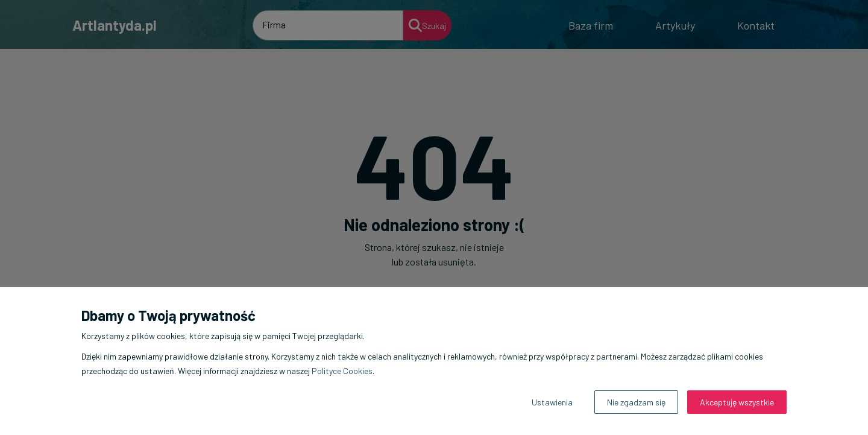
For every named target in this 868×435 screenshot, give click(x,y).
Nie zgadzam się (636, 402)
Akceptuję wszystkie (737, 402)
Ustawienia (552, 402)
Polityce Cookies (342, 371)
